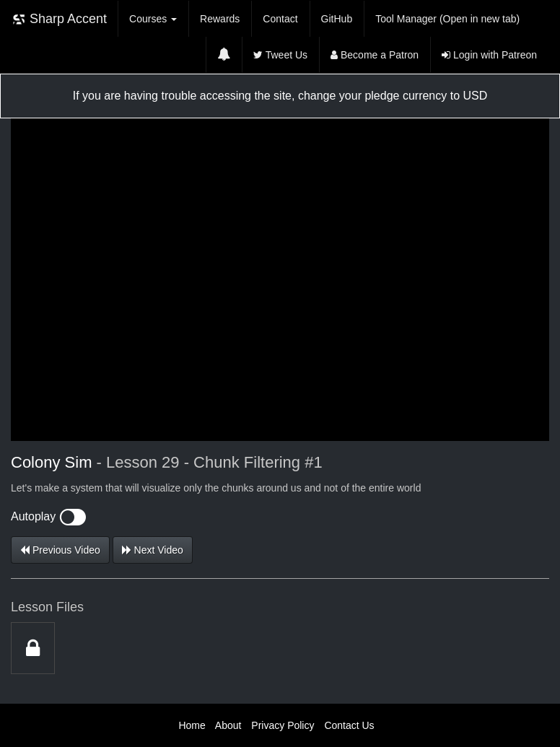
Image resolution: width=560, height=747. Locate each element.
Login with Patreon (489, 55)
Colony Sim (51, 462)
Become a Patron (375, 55)
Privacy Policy (283, 725)
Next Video (153, 550)
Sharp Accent (59, 19)
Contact (280, 19)
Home (192, 725)
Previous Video (60, 550)
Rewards (220, 19)
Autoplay (48, 516)
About (228, 725)
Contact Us (349, 725)
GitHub (337, 19)
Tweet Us (280, 55)
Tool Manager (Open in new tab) (447, 19)
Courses (153, 19)
